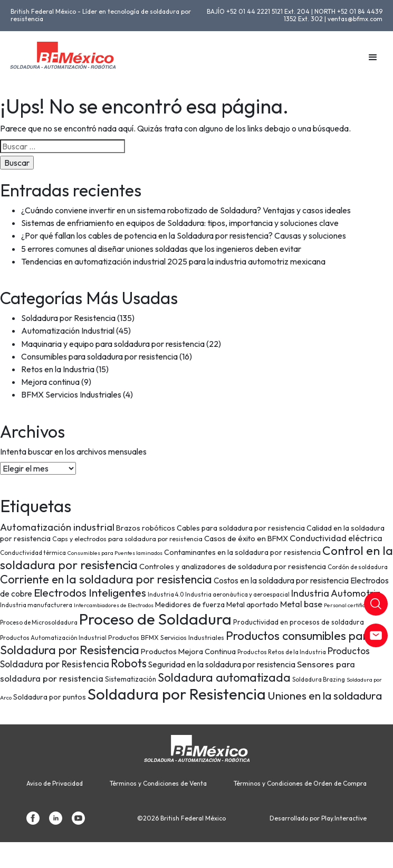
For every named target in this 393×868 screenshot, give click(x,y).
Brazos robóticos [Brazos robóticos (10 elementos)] (146, 528)
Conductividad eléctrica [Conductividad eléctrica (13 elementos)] (336, 538)
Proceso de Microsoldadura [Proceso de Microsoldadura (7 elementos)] (39, 622)
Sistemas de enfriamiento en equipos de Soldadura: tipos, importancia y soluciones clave (180, 223)
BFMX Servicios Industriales (71, 394)
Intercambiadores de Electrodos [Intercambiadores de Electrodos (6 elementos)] (114, 605)
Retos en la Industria (58, 369)
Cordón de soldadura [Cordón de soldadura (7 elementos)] (358, 567)
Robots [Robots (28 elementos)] (129, 663)
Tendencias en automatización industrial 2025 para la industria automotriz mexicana (173, 261)
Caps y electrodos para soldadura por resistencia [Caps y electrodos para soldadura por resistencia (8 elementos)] (127, 539)
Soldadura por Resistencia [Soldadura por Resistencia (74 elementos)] (177, 694)
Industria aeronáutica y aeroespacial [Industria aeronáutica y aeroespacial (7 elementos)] (237, 594)
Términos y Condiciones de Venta (158, 784)
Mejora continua (50, 382)
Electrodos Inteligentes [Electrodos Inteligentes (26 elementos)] (90, 592)
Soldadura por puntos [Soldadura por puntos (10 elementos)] (50, 697)
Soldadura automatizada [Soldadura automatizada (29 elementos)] (224, 677)
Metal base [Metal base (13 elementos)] (301, 604)
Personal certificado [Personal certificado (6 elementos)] (349, 605)
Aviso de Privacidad (55, 784)
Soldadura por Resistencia (68, 318)
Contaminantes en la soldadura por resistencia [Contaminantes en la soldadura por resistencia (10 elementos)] (242, 552)
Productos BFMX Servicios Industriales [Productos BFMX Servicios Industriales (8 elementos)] (166, 638)
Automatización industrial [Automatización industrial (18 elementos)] (57, 527)
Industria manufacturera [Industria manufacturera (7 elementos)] (36, 605)
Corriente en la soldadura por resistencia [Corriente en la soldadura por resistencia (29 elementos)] (106, 579)
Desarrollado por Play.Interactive (318, 818)
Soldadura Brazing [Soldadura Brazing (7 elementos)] (319, 679)
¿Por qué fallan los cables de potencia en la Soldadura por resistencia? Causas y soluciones (184, 235)
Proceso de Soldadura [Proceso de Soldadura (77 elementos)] (155, 619)
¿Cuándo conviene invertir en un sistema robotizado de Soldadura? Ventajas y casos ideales (186, 210)
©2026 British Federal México (181, 818)
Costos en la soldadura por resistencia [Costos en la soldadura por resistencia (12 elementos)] (281, 581)
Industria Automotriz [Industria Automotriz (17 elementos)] (336, 593)
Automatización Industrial (68, 331)
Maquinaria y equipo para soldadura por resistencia (113, 344)
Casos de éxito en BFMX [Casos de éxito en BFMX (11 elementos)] (246, 538)
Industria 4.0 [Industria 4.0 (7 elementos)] (166, 594)
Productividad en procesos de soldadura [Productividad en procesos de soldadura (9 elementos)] (299, 622)
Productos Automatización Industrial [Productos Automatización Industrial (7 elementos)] (53, 638)
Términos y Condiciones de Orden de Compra (300, 784)
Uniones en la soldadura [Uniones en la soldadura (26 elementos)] (325, 695)
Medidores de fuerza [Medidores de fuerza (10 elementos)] (190, 605)
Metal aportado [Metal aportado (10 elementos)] (252, 605)
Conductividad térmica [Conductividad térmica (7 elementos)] (33, 553)
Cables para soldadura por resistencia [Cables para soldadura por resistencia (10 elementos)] (241, 528)
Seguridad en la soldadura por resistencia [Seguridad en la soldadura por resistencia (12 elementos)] (222, 664)
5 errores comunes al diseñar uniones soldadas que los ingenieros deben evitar (161, 249)
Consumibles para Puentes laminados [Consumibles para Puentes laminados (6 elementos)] (115, 553)
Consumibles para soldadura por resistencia (99, 356)
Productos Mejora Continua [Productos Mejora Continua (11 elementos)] (188, 651)
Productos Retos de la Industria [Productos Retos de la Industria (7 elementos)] (282, 652)
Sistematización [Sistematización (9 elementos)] (131, 679)
